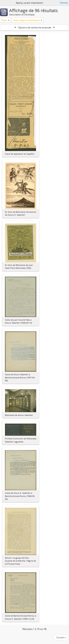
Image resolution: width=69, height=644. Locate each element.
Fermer (64, 3)
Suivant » (61, 637)
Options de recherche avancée (35, 27)
